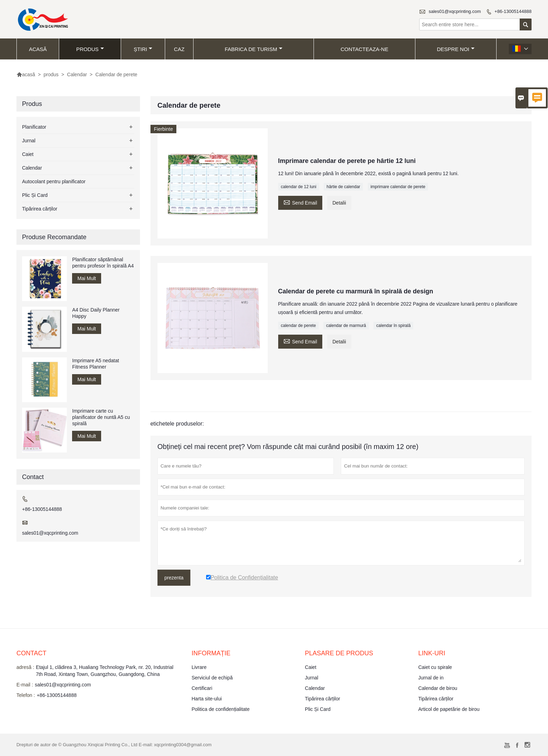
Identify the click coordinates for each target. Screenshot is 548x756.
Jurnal (29, 141)
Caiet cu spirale (435, 667)
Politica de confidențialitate (220, 709)
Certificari (202, 688)
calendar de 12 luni (299, 187)
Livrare (199, 667)
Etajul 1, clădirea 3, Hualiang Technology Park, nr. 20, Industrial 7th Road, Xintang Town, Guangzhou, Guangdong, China (105, 671)
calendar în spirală (393, 326)
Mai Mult (87, 278)
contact (31, 653)
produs (90, 49)
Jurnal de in (431, 678)
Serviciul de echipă (212, 678)
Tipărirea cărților (40, 209)
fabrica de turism (254, 49)
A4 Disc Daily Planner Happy (96, 313)
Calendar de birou (438, 688)
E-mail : (25, 685)
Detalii (339, 203)
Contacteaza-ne (364, 49)
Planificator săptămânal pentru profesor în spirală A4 (103, 263)
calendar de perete (298, 326)
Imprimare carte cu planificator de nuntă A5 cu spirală (101, 417)
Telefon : (26, 695)
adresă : (25, 667)
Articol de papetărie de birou (449, 709)
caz (179, 49)
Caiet (28, 154)
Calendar (77, 74)
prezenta (174, 578)
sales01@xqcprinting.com (455, 11)
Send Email (300, 202)
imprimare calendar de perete (398, 187)
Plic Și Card (35, 195)
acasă (38, 49)
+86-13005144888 (513, 11)
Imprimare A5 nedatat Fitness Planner (96, 364)
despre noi (456, 49)
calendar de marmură (346, 326)
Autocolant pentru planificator (54, 181)
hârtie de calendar (343, 187)
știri (143, 49)
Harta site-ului (206, 699)
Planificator (34, 127)
